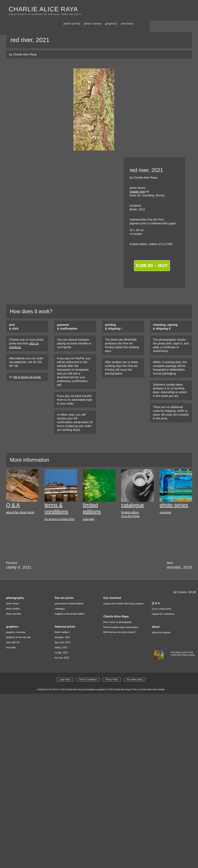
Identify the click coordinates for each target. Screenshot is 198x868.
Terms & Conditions (88, 671)
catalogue (133, 496)
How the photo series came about (121, 618)
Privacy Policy (112, 671)
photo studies (13, 600)
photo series (141, 9)
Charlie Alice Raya (74, 681)
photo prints (120, 9)
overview (89, 510)
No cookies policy (135, 671)
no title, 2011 (61, 644)
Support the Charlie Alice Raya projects (124, 595)
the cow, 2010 (62, 649)
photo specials (14, 605)
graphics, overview (16, 623)
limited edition (130, 504)
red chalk (11, 639)
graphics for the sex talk (18, 629)
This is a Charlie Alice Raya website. (149, 681)
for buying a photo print (59, 510)
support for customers (163, 605)
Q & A (13, 496)
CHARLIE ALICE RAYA (44, 9)
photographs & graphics (95, 681)
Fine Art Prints (130, 507)
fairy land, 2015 (63, 634)
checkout (176, 9)
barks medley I (62, 623)
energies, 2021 (62, 629)
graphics (160, 9)
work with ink (13, 634)
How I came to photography (118, 613)
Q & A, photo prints (161, 600)
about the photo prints (20, 504)
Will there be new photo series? (120, 623)
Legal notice (65, 671)
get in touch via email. (27, 368)
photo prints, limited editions (69, 595)
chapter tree (137, 183)
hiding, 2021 (61, 639)
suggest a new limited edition (70, 605)
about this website (161, 624)
